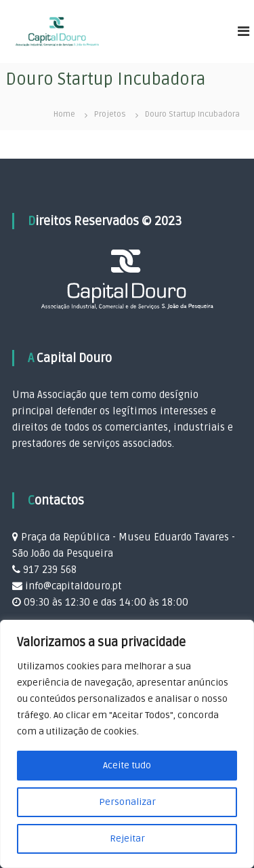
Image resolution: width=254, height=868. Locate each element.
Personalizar (127, 802)
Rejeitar (127, 839)
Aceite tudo (127, 765)
